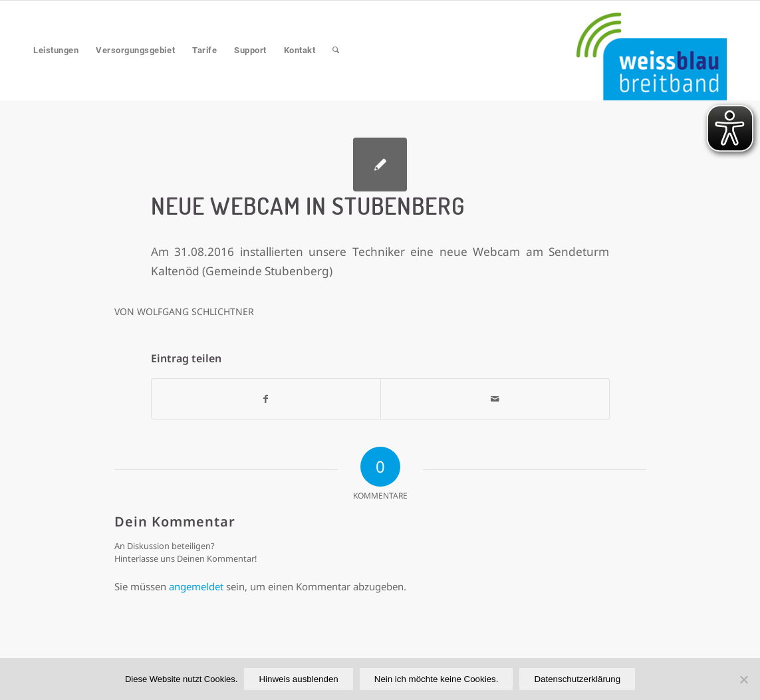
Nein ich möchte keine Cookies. (437, 679)
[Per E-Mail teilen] (495, 399)
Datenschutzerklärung (577, 679)
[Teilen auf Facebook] (266, 399)
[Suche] (336, 51)
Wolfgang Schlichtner (195, 311)
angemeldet (196, 586)
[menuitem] (56, 51)
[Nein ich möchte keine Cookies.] (743, 679)
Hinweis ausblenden (298, 679)
